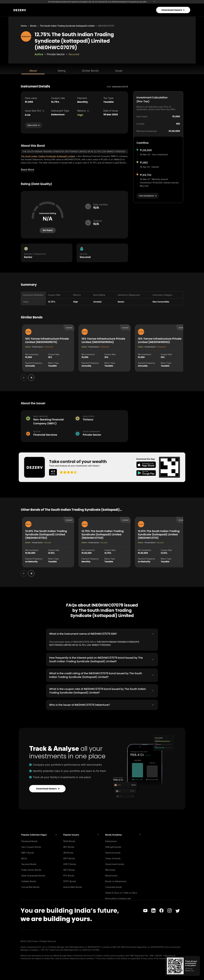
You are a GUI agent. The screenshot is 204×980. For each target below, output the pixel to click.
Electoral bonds (113, 852)
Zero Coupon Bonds (31, 846)
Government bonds (115, 863)
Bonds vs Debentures (116, 881)
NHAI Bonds (69, 840)
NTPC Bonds (70, 881)
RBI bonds (110, 869)
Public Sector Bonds (31, 869)
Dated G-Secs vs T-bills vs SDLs (121, 892)
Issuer (119, 71)
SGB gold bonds (113, 846)
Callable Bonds (29, 881)
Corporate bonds (114, 886)
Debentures (111, 840)
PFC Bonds (69, 875)
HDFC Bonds (70, 863)
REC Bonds (69, 846)
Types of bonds (113, 858)
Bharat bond (111, 875)
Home (24, 26)
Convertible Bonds (30, 886)
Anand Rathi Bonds (73, 886)
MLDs (24, 858)
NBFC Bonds (28, 852)
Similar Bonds (90, 71)
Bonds (33, 26)
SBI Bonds (68, 852)
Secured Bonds (29, 863)
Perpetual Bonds (29, 840)
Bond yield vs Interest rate (118, 898)
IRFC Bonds (69, 869)
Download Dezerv (173, 10)
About (33, 71)
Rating (62, 71)
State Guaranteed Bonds (33, 875)
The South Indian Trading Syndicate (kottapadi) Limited (67, 26)
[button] (39, 834)
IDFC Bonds (69, 858)
